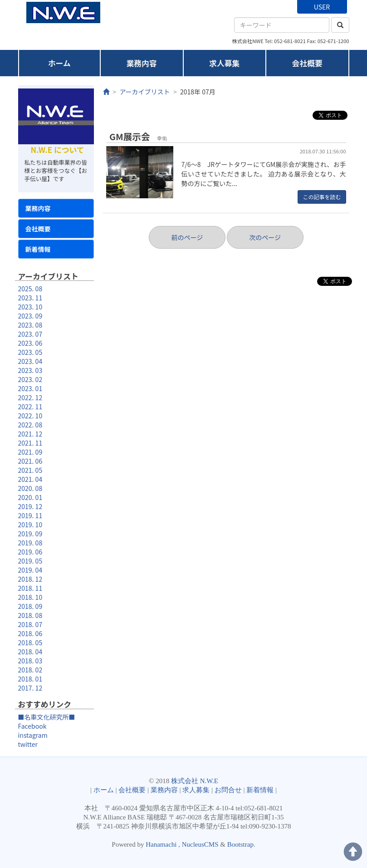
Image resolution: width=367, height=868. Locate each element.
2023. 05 (30, 352)
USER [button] (322, 7)
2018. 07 (30, 624)
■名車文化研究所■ (47, 717)
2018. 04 (30, 652)
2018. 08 (30, 615)
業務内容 (142, 63)
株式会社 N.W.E (195, 781)
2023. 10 (30, 307)
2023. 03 (30, 370)
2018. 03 (30, 661)
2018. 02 (30, 670)
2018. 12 (30, 579)
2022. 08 (30, 425)
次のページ (265, 237)
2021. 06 (30, 461)
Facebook (32, 726)
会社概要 (307, 63)
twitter (28, 744)
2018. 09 (30, 606)
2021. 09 (30, 452)
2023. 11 (30, 298)
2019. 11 (30, 515)
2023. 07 (30, 334)
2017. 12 (30, 688)
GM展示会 (130, 136)
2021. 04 (30, 479)
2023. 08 (30, 325)
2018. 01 (30, 679)
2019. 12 (30, 506)
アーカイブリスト (144, 92)
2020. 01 (30, 497)
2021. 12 (30, 434)
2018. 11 (30, 588)
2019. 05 (30, 561)
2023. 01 (30, 388)
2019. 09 (30, 534)
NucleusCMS (200, 844)
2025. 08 (30, 289)
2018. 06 (30, 633)
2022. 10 (30, 416)
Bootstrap (240, 844)
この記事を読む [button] (322, 197)
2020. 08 (30, 488)
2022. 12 (30, 397)
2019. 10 (30, 525)
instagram (33, 735)
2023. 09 (30, 316)
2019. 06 (30, 552)
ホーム (59, 63)
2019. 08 (30, 543)
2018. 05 (30, 642)
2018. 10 (30, 597)
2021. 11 (30, 443)
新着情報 (38, 249)
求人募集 (224, 63)
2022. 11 (30, 407)
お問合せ (228, 790)
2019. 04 (30, 570)
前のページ (187, 237)
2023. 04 (30, 361)
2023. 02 (30, 379)
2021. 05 (30, 470)
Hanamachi (161, 844)
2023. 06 (30, 343)
